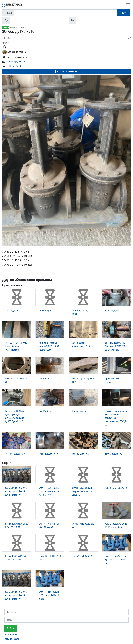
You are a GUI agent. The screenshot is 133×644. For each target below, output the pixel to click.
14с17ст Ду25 (45, 379)
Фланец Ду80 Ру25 (81, 454)
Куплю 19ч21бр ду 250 (116, 488)
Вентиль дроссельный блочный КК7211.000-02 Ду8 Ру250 (49, 346)
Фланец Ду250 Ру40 (48, 454)
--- (8, 47)
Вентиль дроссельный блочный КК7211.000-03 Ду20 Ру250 (116, 346)
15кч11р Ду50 (45, 411)
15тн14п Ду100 (112, 310)
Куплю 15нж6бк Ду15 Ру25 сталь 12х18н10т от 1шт (116, 560)
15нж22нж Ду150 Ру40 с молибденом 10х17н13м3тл (16, 346)
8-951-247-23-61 (15, 66)
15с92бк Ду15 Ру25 (114, 454)
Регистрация (11, 635)
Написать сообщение (66, 71)
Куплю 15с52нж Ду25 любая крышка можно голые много (49, 491)
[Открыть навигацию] (128, 5)
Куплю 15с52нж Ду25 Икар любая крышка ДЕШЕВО (82, 491)
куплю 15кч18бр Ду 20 (83, 556)
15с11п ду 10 (11, 310)
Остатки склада (79, 411)
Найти (124, 13)
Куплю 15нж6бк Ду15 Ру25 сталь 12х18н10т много (49, 595)
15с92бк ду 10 (45, 310)
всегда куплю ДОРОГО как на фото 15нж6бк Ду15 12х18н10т (16, 491)
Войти (11, 628)
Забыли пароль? (12, 639)
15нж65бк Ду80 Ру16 (15, 454)
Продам (6, 27)
